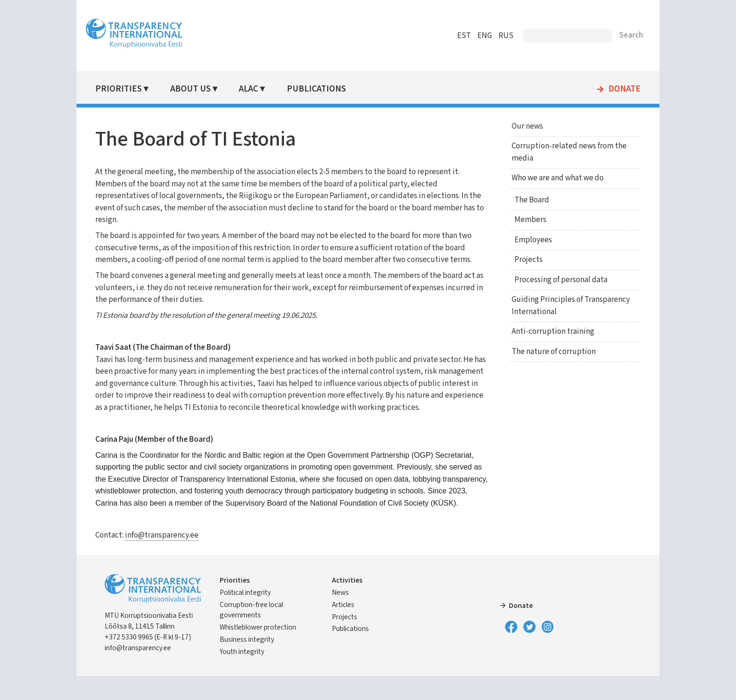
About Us (199, 89)
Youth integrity (252, 676)
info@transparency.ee (172, 559)
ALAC (257, 89)
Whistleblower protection (268, 651)
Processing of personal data (556, 280)
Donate (615, 89)
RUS (496, 36)
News (344, 616)
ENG (475, 36)
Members (525, 220)
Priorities (128, 89)
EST (454, 36)
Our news (520, 126)
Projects (523, 260)
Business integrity (257, 663)
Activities (350, 604)
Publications (323, 89)
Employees (528, 240)
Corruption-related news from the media (562, 152)
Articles (346, 629)
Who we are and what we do (551, 178)
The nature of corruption (547, 352)
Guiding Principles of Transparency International (564, 306)
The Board (527, 200)
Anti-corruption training (546, 331)
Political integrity (255, 616)
